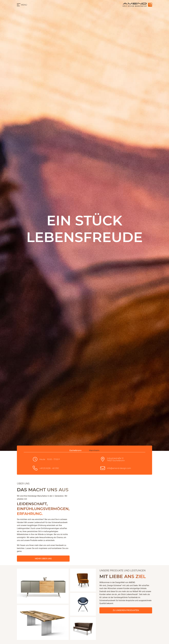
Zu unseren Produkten (126, 610)
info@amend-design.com (119, 468)
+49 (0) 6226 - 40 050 (49, 468)
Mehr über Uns (43, 559)
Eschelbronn (76, 450)
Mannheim (94, 450)
